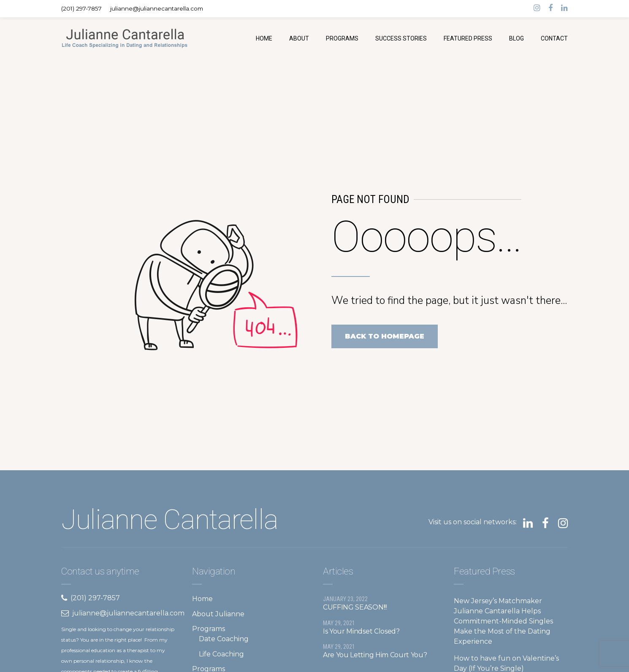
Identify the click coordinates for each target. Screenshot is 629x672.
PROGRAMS (342, 38)
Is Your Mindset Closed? (361, 631)
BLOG (516, 38)
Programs (209, 629)
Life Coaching (221, 654)
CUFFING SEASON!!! (355, 607)
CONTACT (554, 38)
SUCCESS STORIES (401, 38)
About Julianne (218, 614)
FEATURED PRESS (468, 38)
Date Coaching (224, 639)
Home (202, 599)
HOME (264, 38)
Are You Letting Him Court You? (375, 655)
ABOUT (299, 38)
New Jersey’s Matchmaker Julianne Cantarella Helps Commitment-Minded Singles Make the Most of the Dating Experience (503, 621)
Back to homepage (385, 336)
